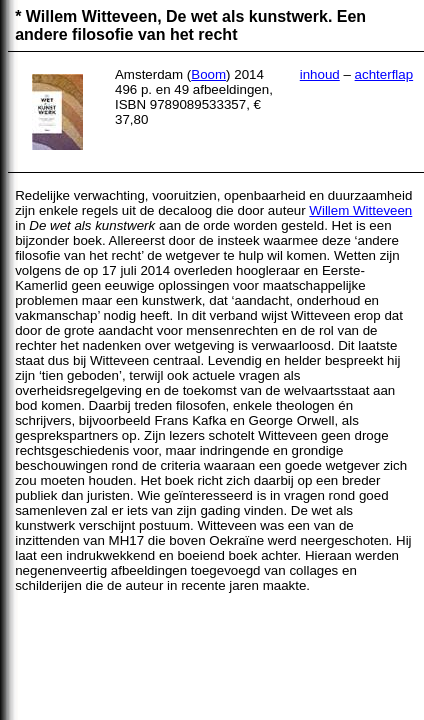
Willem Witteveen (360, 210)
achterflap (384, 74)
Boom (208, 74)
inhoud (320, 74)
